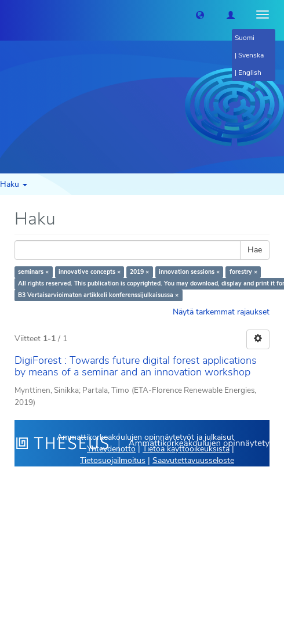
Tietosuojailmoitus (113, 460)
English (250, 73)
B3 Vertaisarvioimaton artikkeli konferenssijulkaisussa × (98, 295)
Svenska (251, 55)
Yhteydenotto (111, 449)
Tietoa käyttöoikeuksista (186, 449)
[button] (200, 15)
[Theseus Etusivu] (9, 15)
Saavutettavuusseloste (193, 460)
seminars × (33, 272)
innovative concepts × (90, 272)
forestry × (243, 272)
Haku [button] (14, 184)
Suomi (245, 38)
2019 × (139, 272)
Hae (255, 250)
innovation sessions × (189, 272)
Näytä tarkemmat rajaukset (221, 312)
